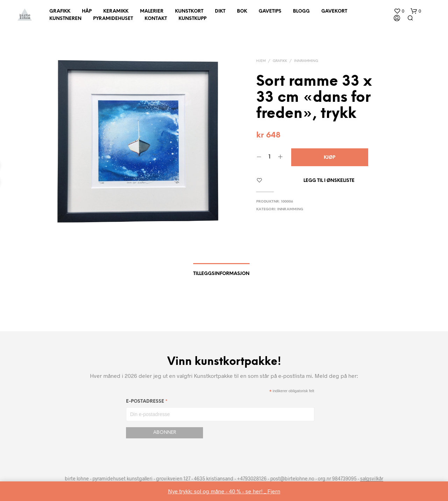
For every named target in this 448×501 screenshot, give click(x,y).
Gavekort (334, 11)
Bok (242, 11)
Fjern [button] (274, 491)
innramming (306, 61)
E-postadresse (147, 403)
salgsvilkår (372, 479)
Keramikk (116, 11)
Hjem (261, 61)
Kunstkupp (192, 19)
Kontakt (156, 19)
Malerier (152, 11)
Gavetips (270, 11)
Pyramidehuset (113, 19)
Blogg (301, 11)
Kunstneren (65, 19)
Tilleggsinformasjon (221, 274)
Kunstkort (189, 11)
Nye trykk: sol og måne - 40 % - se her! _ (218, 491)
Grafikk (60, 11)
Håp (87, 11)
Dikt (220, 11)
